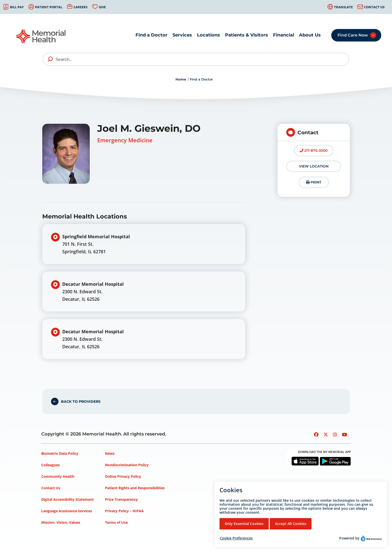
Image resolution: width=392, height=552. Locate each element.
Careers (80, 7)
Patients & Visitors (246, 35)
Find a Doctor (151, 35)
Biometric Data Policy (60, 453)
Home (181, 79)
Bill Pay (17, 7)
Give (102, 7)
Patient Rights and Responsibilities (135, 488)
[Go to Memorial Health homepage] (41, 36)
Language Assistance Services (67, 511)
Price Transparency (121, 499)
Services (182, 35)
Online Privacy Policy (123, 476)
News (110, 453)
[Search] (196, 59)
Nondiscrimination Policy (127, 465)
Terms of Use (116, 522)
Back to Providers (81, 401)
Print (314, 182)
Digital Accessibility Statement (67, 499)
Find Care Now (353, 35)
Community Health (58, 476)
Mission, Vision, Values (61, 522)
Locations (208, 35)
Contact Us (374, 7)
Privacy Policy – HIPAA (124, 511)
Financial (283, 35)
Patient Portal (49, 7)
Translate (343, 7)
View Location (314, 166)
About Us (310, 35)
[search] (50, 59)
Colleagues (50, 465)
